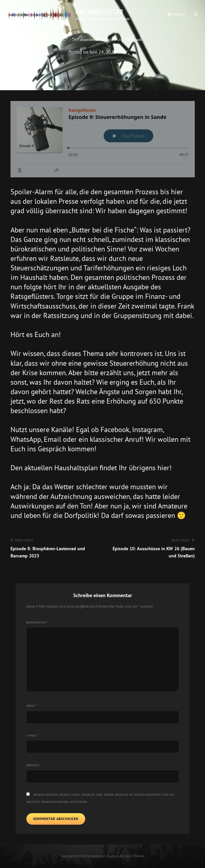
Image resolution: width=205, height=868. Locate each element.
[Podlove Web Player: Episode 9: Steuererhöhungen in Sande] (103, 139)
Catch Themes (134, 856)
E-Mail (33, 735)
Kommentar (37, 622)
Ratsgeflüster (99, 12)
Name (32, 706)
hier (163, 468)
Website (33, 765)
